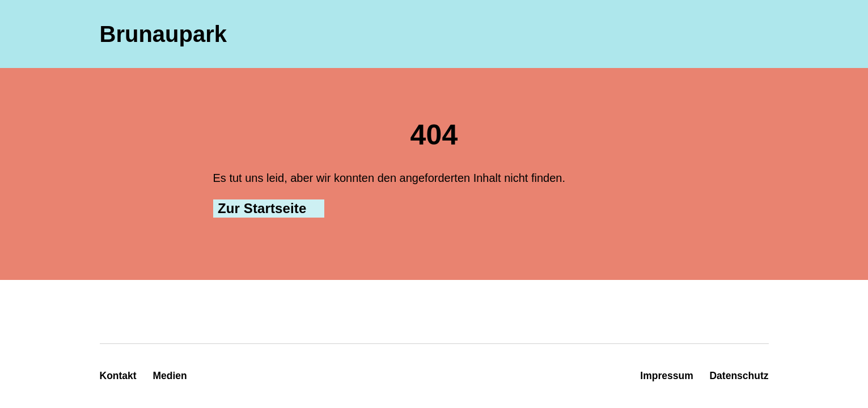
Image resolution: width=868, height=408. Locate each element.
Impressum (666, 376)
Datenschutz (739, 376)
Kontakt (118, 376)
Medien (170, 376)
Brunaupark (164, 34)
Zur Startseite (262, 208)
